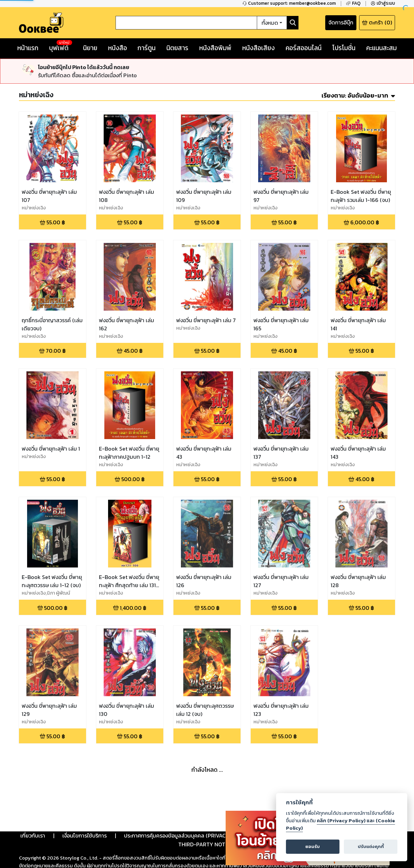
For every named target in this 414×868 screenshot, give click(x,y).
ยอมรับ (313, 846)
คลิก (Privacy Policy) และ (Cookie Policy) (340, 824)
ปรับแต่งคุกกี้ (371, 846)
